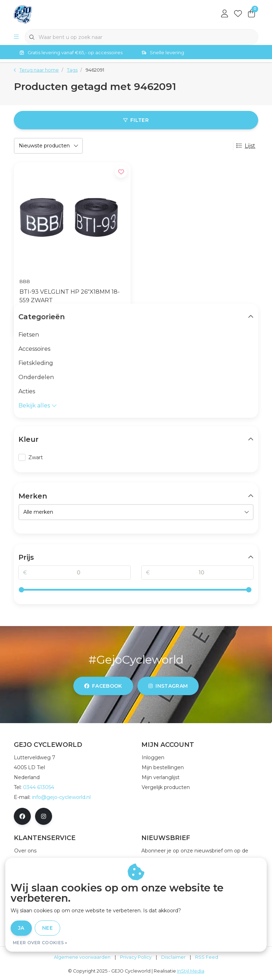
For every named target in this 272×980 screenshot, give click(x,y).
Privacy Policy (136, 957)
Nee (47, 928)
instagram (168, 686)
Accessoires (34, 349)
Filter (136, 120)
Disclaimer (173, 957)
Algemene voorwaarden (82, 957)
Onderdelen (36, 377)
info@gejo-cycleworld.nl (61, 797)
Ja (21, 928)
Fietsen (29, 335)
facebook (103, 686)
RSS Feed (207, 957)
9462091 (95, 70)
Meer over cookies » (40, 943)
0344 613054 (39, 787)
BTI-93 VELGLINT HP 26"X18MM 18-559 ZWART (70, 296)
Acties (27, 391)
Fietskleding (36, 363)
